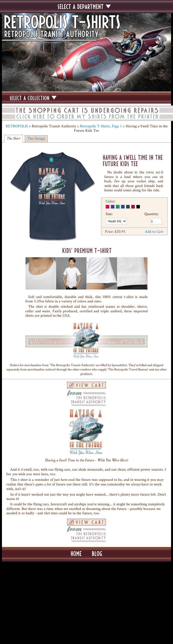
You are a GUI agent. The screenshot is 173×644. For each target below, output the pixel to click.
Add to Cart (154, 231)
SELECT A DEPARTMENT (84, 7)
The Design (36, 138)
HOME (76, 554)
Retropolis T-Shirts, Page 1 (101, 126)
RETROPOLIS (17, 126)
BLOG (97, 554)
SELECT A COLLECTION (33, 98)
